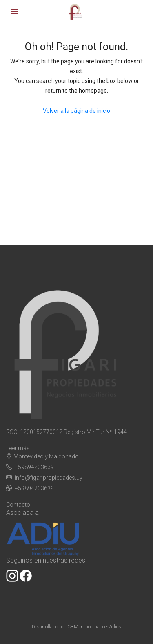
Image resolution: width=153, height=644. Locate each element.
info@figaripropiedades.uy (49, 478)
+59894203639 (34, 467)
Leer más (18, 448)
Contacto (18, 505)
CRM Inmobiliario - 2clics (94, 627)
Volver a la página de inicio (76, 111)
